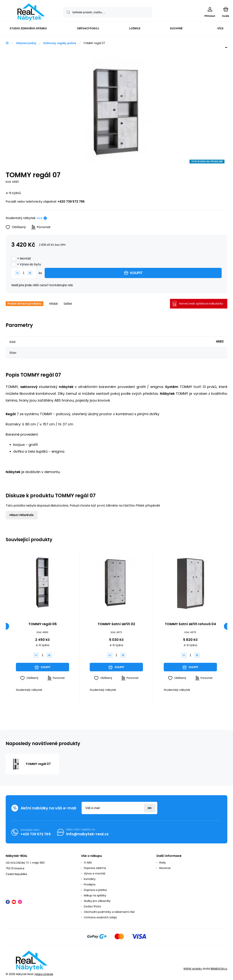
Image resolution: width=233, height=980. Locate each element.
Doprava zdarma (95, 868)
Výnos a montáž (95, 874)
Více (39, 218)
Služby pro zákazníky (97, 901)
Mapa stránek (44, 974)
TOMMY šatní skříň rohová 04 (190, 624)
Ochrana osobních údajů (100, 917)
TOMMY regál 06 (43, 624)
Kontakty (90, 879)
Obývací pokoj (26, 43)
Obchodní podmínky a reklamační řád (109, 912)
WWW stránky (193, 969)
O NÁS (88, 863)
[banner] (31, 12)
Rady (163, 863)
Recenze (165, 868)
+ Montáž (21, 258)
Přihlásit (150, 808)
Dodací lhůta (92, 906)
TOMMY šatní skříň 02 (116, 624)
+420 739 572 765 (71, 202)
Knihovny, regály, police (60, 43)
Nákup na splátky (95, 895)
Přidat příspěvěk (22, 515)
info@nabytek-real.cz (87, 834)
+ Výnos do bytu (26, 264)
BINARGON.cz (219, 969)
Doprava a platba (95, 890)
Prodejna (90, 884)
